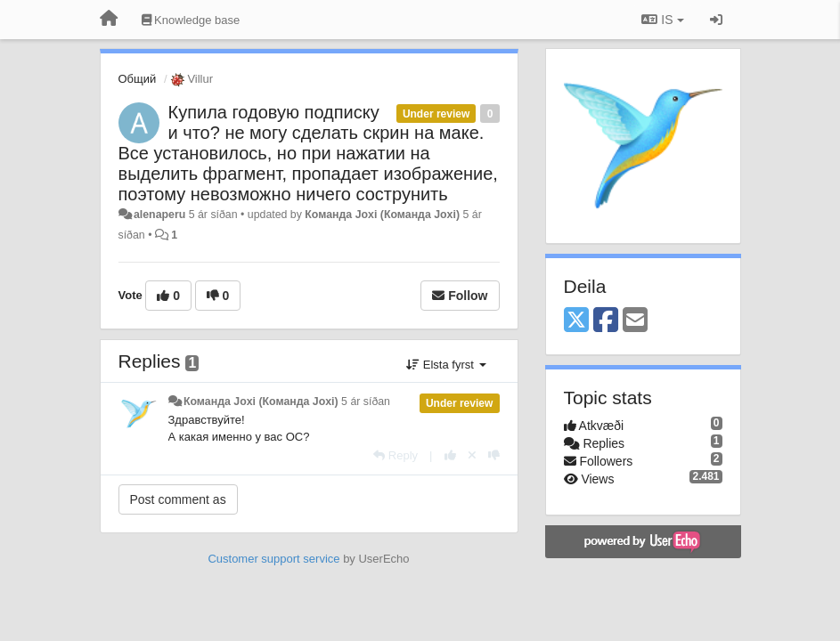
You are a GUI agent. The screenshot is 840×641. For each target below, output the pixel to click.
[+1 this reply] (450, 455)
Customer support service (273, 559)
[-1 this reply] (494, 455)
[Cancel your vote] (472, 455)
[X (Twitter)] (576, 321)
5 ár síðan (366, 402)
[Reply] (396, 455)
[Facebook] (606, 321)
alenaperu (159, 215)
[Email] (635, 321)
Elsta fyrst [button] (446, 365)
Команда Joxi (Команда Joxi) (382, 215)
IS (662, 20)
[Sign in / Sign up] (716, 20)
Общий (138, 79)
